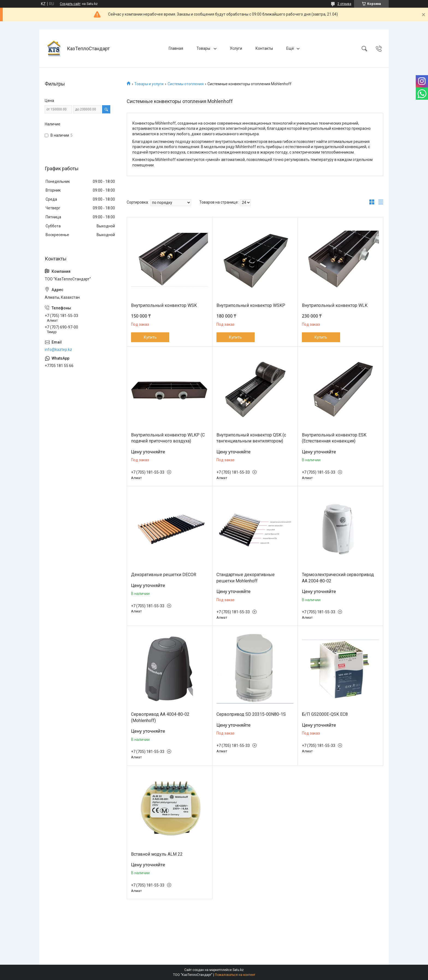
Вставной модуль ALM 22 (157, 854)
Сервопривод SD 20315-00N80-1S (251, 714)
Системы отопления (186, 84)
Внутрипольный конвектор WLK (335, 305)
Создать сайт (70, 4)
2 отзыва (344, 4)
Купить (150, 337)
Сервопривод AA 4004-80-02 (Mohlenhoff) (160, 717)
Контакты (264, 48)
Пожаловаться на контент (235, 975)
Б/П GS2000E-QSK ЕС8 (325, 714)
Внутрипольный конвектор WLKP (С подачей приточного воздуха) (168, 438)
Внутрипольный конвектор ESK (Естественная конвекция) (334, 438)
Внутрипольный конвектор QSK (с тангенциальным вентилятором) (251, 438)
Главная (176, 48)
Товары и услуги (149, 84)
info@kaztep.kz (58, 350)
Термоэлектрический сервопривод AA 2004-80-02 (338, 578)
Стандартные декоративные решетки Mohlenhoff (246, 578)
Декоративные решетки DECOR (164, 575)
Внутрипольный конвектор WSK (164, 305)
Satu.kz (238, 970)
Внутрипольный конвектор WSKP (251, 305)
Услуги (236, 48)
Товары (204, 48)
